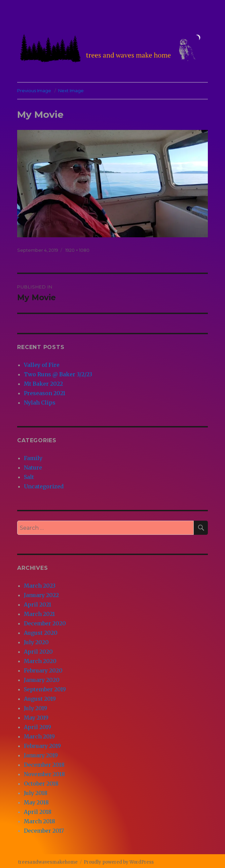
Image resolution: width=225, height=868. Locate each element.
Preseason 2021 (45, 393)
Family (33, 458)
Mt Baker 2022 (43, 384)
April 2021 (37, 604)
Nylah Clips (40, 403)
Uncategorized (44, 486)
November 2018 (44, 774)
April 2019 (37, 727)
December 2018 (44, 765)
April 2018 (38, 812)
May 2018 (36, 802)
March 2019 (39, 736)
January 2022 (41, 595)
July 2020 (36, 642)
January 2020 (42, 680)
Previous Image (34, 91)
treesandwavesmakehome (48, 862)
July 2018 (36, 793)
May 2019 (36, 718)
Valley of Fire (42, 365)
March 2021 (39, 614)
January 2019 (41, 755)
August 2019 (40, 699)
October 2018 (41, 784)
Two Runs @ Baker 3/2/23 (58, 374)
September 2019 (45, 689)
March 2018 (40, 821)
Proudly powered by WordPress (119, 862)
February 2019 (42, 746)
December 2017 (44, 831)
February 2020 (43, 670)
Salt (29, 477)
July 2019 (35, 708)
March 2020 (40, 661)
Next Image (71, 91)
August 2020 (41, 633)
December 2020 (45, 623)
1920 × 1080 (77, 250)
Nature (33, 467)
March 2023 (40, 586)
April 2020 (38, 652)
